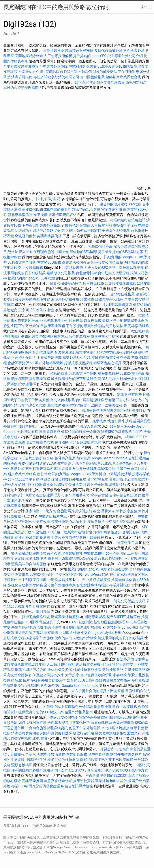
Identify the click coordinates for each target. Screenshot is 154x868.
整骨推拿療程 (108, 373)
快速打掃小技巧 (48, 199)
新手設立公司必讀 (105, 262)
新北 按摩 (22, 680)
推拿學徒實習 (105, 707)
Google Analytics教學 (105, 633)
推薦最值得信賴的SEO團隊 (76, 252)
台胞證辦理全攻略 (22, 262)
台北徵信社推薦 (122, 294)
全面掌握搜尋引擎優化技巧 (69, 723)
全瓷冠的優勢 (25, 236)
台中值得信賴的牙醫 (96, 675)
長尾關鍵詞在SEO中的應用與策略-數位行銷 (56, 7)
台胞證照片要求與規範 (75, 511)
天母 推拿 (48, 278)
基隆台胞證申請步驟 (27, 627)
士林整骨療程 (28, 432)
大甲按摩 (72, 675)
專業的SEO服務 (118, 231)
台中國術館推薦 (93, 77)
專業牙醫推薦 (54, 51)
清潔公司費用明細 (25, 733)
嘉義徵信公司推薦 (61, 273)
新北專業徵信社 (20, 215)
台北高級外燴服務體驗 (116, 66)
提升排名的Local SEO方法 (93, 56)
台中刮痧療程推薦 (33, 580)
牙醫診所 (107, 749)
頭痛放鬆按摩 (102, 723)
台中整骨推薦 (99, 754)
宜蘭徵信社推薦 (114, 210)
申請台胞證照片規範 (85, 442)
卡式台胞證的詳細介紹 (36, 458)
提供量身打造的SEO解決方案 (121, 252)
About (146, 7)
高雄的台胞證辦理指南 (21, 88)
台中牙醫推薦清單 (117, 474)
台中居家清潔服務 (90, 400)
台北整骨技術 (86, 273)
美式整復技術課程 (51, 754)
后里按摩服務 (94, 284)
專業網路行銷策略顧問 (128, 220)
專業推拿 (22, 575)
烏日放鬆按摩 (117, 326)
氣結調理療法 (76, 268)
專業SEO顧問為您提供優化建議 (36, 786)
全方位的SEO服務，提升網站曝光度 (116, 268)
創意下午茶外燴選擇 (27, 326)
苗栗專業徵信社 (49, 236)
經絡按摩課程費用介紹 (94, 664)
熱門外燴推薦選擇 (125, 754)
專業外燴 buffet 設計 (123, 627)
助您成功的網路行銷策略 (34, 231)
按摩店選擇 (28, 384)
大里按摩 (98, 225)
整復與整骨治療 (56, 442)
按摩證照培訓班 (89, 627)
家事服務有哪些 (130, 395)
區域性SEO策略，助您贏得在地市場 (64, 532)
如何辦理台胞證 (42, 252)
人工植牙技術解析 (58, 56)
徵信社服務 (140, 331)
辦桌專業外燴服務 (22, 474)
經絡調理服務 (36, 686)
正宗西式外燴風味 (33, 310)
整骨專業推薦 (65, 458)
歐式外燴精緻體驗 (49, 363)
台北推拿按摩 (43, 352)
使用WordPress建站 (93, 575)
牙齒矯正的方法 (117, 400)
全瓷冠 (31, 754)
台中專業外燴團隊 (54, 66)
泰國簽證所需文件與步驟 (111, 358)
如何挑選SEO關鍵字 (124, 717)
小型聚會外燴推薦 (73, 633)
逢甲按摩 (40, 215)
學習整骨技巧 (116, 485)
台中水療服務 (127, 707)
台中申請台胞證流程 (125, 495)
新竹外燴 (44, 474)
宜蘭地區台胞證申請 (62, 72)
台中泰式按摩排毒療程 (21, 66)
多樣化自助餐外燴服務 (112, 51)
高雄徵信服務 (32, 210)
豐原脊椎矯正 (22, 765)
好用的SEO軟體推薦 (38, 485)
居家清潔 (51, 633)
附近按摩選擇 (95, 321)
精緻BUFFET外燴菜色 (124, 617)
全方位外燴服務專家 (60, 585)
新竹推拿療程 (79, 336)
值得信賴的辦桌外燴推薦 (81, 432)
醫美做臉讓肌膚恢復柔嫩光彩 (34, 553)
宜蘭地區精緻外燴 (29, 56)
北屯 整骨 (40, 739)
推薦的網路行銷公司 (24, 278)
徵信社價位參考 (60, 670)
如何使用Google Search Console (102, 458)
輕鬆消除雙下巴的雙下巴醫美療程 (96, 405)
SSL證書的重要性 (58, 210)
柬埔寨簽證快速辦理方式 (101, 411)
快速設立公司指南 (105, 336)
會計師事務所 (18, 363)
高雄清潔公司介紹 (76, 262)
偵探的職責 (59, 373)
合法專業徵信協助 (131, 659)
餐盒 (51, 310)
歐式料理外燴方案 (134, 770)
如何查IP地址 (85, 82)
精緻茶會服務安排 (79, 51)
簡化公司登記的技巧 (66, 284)
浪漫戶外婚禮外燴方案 (33, 299)
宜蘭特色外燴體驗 (76, 225)
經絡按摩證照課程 (110, 299)
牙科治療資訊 (14, 495)
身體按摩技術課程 (79, 363)
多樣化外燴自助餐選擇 (33, 537)
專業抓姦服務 (50, 432)
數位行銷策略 (84, 733)
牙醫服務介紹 (94, 485)
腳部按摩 (43, 612)
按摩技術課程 (112, 352)
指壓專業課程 (40, 379)
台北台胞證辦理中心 (114, 559)
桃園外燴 (127, 379)
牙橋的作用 (24, 358)
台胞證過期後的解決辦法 (98, 72)
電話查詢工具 (128, 543)
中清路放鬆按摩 (60, 580)
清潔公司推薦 (22, 77)
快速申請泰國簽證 (118, 305)
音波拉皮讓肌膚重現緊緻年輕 (128, 284)
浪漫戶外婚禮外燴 (65, 299)
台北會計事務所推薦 (92, 585)
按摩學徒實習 (98, 495)
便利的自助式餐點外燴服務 (76, 638)
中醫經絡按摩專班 (54, 336)
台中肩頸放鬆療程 (97, 580)
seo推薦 (135, 204)
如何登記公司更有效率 (25, 479)
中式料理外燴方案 (83, 66)
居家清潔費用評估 (62, 215)
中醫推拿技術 (94, 553)
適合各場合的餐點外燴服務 (65, 479)
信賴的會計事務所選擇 (21, 336)
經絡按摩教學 (18, 252)
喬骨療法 (108, 511)
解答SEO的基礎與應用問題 (122, 432)
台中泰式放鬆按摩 (48, 358)
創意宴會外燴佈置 (111, 82)
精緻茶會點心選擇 (86, 210)
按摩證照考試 (36, 760)
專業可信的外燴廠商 (63, 760)
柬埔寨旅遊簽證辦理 (116, 569)
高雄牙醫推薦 (32, 781)
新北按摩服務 (58, 405)
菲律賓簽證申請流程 (122, 225)
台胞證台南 (131, 532)
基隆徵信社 (107, 469)
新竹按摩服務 (127, 511)
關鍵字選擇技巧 (124, 664)
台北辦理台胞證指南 (117, 463)
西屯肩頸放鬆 (136, 82)
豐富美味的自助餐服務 (29, 564)
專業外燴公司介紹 (129, 56)
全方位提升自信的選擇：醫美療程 (77, 537)
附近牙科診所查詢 (47, 469)
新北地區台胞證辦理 (84, 463)
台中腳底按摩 (72, 321)
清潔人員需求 (108, 379)
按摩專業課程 (55, 326)
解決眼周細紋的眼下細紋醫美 (74, 379)
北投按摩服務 (32, 268)
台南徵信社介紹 (31, 72)
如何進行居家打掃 (91, 231)
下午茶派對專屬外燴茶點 (41, 225)
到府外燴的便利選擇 (57, 733)
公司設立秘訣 (65, 231)
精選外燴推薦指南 (79, 712)
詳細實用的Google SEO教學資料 (77, 474)
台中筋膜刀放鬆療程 (114, 273)
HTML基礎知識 (81, 622)
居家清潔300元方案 (41, 511)
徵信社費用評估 (134, 411)
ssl (32, 363)
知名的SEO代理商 (81, 680)
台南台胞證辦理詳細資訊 (48, 728)
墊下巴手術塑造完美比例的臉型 (72, 559)
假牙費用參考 (76, 495)
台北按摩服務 (50, 321)
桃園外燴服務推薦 (88, 670)
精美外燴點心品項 (77, 358)
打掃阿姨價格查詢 (107, 532)
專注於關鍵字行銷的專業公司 (56, 77)
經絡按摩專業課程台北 (124, 77)
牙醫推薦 (87, 299)
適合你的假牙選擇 (114, 204)
